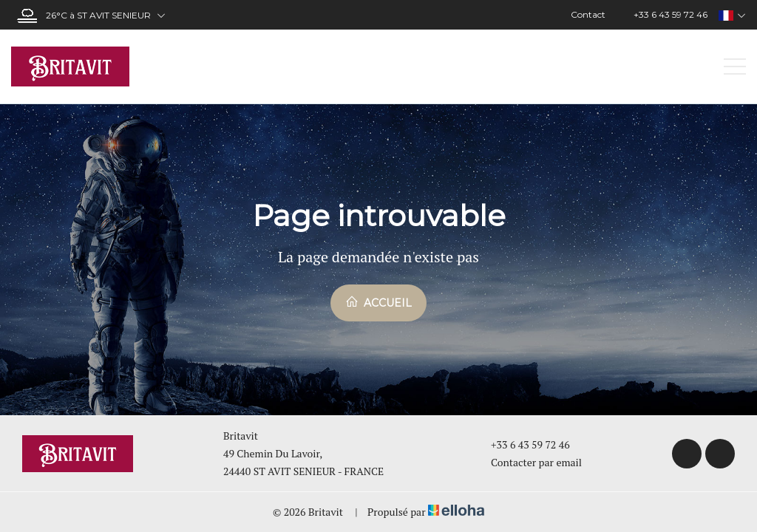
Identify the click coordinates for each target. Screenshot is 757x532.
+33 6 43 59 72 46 (522, 444)
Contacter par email (528, 462)
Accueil (378, 302)
